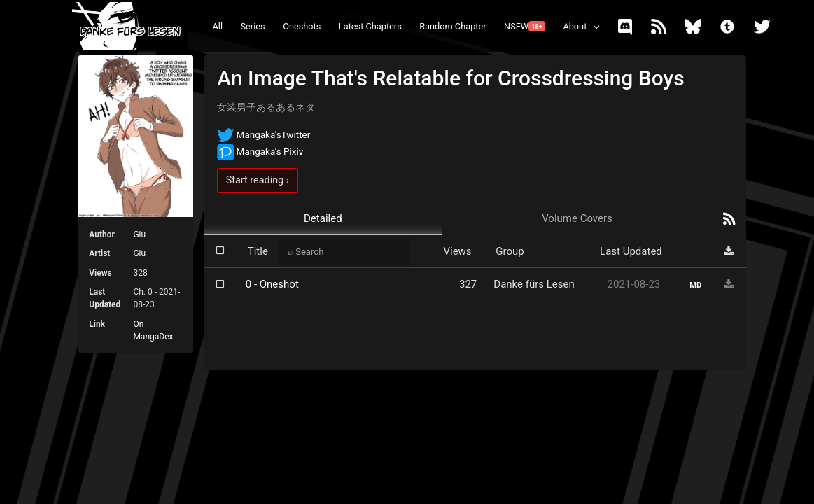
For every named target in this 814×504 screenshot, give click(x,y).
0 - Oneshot (272, 284)
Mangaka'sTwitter (264, 134)
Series (253, 26)
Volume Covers (577, 218)
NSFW (525, 26)
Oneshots (302, 26)
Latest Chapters (370, 26)
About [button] (575, 26)
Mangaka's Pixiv (260, 151)
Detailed (323, 218)
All (218, 26)
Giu (139, 234)
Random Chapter (452, 26)
